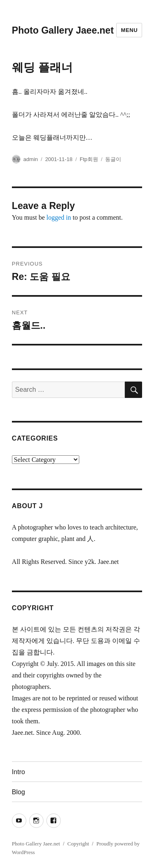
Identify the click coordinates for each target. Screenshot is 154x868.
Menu (129, 30)
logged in (59, 217)
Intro (18, 772)
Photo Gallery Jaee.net (63, 30)
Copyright (78, 844)
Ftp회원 (89, 159)
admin (31, 159)
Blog (18, 792)
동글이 (113, 159)
